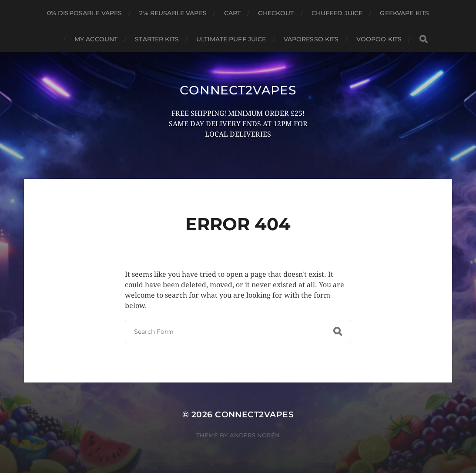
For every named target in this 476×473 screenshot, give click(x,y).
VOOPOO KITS (379, 39)
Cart (233, 13)
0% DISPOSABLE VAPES (85, 13)
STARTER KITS (157, 39)
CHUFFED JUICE (337, 13)
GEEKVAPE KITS (404, 13)
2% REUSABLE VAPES (173, 13)
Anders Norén (255, 435)
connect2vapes (238, 90)
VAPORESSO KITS (311, 39)
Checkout (276, 13)
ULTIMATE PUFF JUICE (231, 39)
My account (96, 39)
